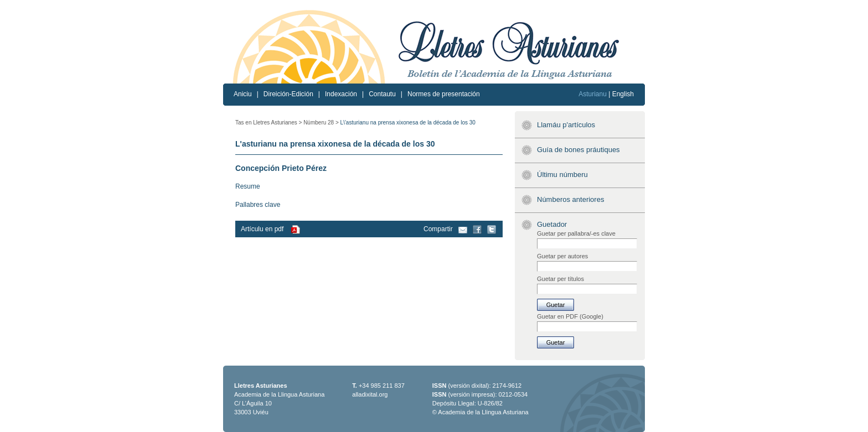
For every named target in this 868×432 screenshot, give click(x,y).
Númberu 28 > (321, 123)
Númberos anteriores (570, 199)
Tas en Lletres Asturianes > (268, 123)
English (623, 94)
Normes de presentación (444, 94)
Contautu (382, 94)
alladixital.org (370, 394)
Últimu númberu (562, 175)
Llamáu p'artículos (566, 125)
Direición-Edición (288, 94)
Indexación (341, 94)
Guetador (552, 224)
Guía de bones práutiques (578, 150)
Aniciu (243, 94)
